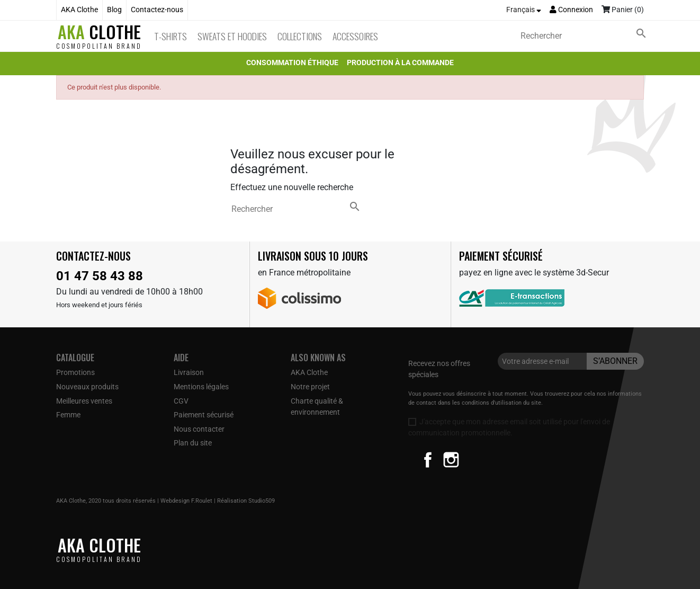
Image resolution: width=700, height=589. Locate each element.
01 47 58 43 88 (100, 276)
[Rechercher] (586, 36)
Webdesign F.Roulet (186, 501)
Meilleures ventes (84, 401)
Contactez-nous (157, 10)
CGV (181, 401)
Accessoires (355, 36)
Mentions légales (201, 387)
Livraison (189, 372)
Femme (68, 415)
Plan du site (193, 443)
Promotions (75, 372)
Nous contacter (199, 429)
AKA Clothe (79, 10)
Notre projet (310, 387)
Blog (114, 10)
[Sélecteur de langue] (524, 10)
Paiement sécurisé (204, 415)
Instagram (451, 460)
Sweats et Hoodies (232, 36)
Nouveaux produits (87, 387)
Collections (300, 36)
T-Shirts (170, 36)
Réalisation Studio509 (246, 501)
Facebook (428, 460)
